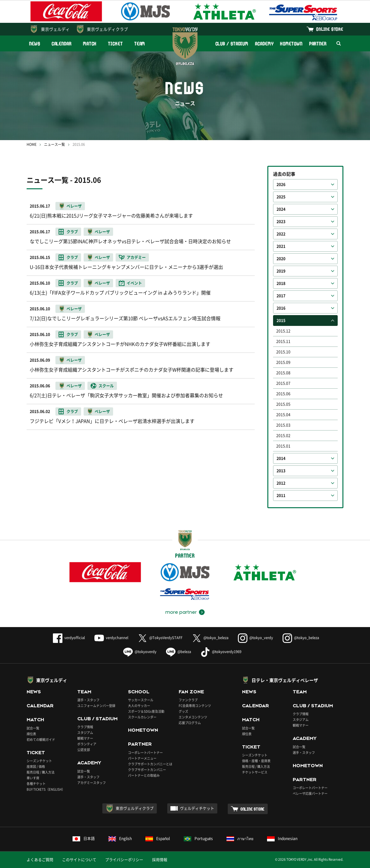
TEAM (140, 44)
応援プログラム (190, 723)
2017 (281, 296)
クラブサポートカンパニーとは (150, 764)
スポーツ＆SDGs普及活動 (146, 711)
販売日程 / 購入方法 (41, 772)
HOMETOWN (291, 44)
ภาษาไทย (240, 839)
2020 (281, 259)
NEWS (35, 44)
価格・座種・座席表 (256, 761)
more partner (181, 612)
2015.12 (283, 331)
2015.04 (283, 415)
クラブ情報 (85, 727)
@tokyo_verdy (255, 638)
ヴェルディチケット (197, 808)
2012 (281, 483)
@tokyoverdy (140, 652)
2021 (281, 246)
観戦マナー (85, 738)
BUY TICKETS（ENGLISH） (46, 789)
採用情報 (160, 860)
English (120, 839)
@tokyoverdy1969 (221, 652)
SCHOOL (139, 692)
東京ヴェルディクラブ (107, 29)
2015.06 (283, 394)
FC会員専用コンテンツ (195, 706)
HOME (32, 144)
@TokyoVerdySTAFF (160, 638)
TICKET (115, 44)
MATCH (90, 44)
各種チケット (36, 784)
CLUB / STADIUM (232, 44)
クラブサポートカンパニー (147, 770)
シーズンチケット (39, 761)
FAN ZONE (191, 692)
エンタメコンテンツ (193, 717)
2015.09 (283, 362)
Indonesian (282, 839)
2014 (281, 458)
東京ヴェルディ (55, 29)
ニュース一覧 (54, 144)
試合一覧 (33, 728)
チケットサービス (255, 772)
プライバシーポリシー (124, 860)
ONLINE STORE (330, 29)
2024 (281, 209)
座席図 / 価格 (36, 766)
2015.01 (283, 446)
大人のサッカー (139, 706)
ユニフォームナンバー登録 (96, 706)
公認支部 (84, 750)
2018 (281, 283)
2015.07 (283, 383)
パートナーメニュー (142, 758)
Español (158, 839)
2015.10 (283, 352)
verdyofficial (69, 638)
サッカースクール (141, 700)
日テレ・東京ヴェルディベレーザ (285, 680)
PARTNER (318, 44)
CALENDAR (62, 44)
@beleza (179, 652)
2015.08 (283, 373)
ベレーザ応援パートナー (310, 793)
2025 (281, 197)
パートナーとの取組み (144, 775)
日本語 (84, 839)
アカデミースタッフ (92, 783)
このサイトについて (79, 860)
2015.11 (283, 341)
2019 (281, 271)
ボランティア (87, 744)
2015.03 (283, 425)
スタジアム (85, 732)
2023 (281, 222)
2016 (281, 308)
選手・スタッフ (88, 700)
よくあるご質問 (40, 860)
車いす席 (33, 778)
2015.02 (283, 436)
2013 (281, 471)
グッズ (183, 711)
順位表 (31, 734)
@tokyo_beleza (210, 638)
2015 (281, 321)
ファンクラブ (188, 700)
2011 (281, 496)
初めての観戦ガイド (41, 739)
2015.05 (283, 404)
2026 (281, 185)
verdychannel (111, 638)
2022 (281, 234)
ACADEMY (264, 44)
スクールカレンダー (142, 717)
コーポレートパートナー (145, 752)
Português (198, 839)
